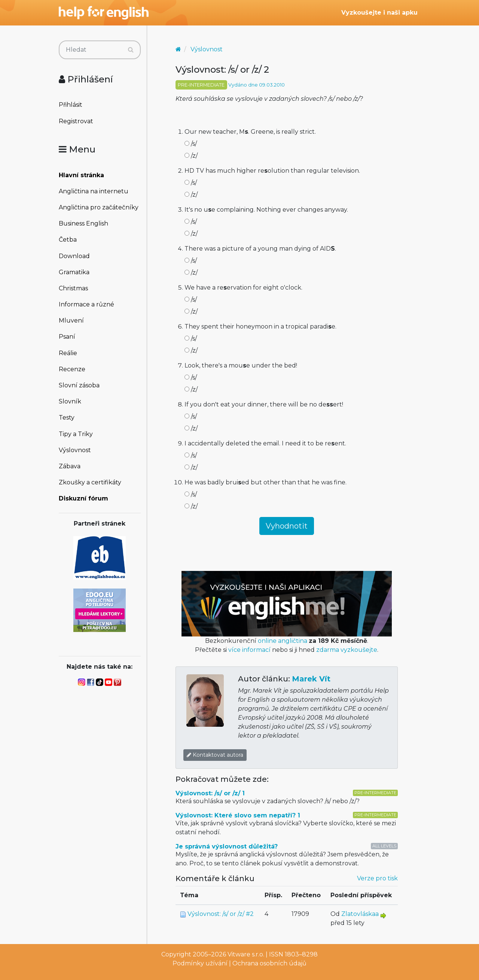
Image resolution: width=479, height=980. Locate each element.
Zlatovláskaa (360, 914)
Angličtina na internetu (94, 191)
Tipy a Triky (76, 434)
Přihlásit (71, 105)
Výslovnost (75, 450)
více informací (249, 650)
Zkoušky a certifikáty (90, 482)
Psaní (67, 337)
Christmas (73, 288)
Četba (68, 240)
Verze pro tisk (377, 878)
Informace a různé (86, 304)
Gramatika (74, 272)
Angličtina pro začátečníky (99, 207)
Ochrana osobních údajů (269, 963)
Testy (67, 418)
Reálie (68, 353)
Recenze (72, 369)
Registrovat (76, 121)
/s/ (191, 144)
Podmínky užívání (200, 963)
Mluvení (71, 320)
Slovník (70, 401)
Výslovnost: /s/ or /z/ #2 (221, 914)
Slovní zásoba (79, 385)
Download (74, 256)
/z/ (191, 156)
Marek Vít (311, 679)
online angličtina (283, 641)
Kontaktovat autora (215, 755)
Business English (83, 223)
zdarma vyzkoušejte (347, 650)
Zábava (70, 466)
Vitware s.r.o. (246, 954)
